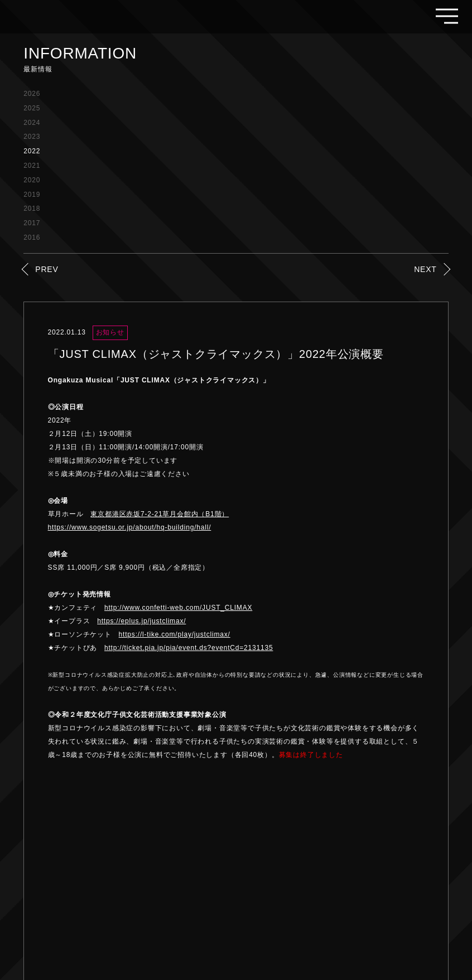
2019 (32, 195)
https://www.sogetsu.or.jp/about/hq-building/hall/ (130, 527)
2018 (32, 208)
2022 (32, 151)
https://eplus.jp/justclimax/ (141, 621)
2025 (32, 108)
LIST (236, 790)
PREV (47, 269)
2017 (32, 223)
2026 (32, 94)
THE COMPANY (347, 882)
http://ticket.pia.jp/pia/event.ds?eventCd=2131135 (189, 648)
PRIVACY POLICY (418, 882)
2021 (32, 166)
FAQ (299, 882)
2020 (32, 180)
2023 (32, 137)
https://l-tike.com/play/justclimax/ (175, 634)
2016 (32, 237)
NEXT (425, 269)
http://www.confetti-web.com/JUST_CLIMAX (178, 608)
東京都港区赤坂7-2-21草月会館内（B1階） (160, 514)
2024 (32, 123)
